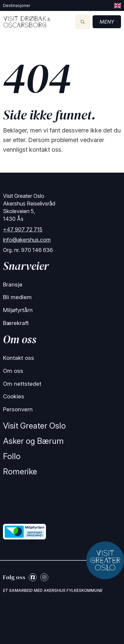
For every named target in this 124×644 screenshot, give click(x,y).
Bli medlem (17, 297)
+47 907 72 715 (23, 229)
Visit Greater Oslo (34, 426)
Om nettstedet (22, 384)
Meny (107, 22)
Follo (12, 456)
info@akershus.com (27, 240)
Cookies (14, 396)
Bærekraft (16, 323)
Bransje (13, 284)
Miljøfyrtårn (18, 310)
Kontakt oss (19, 358)
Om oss (13, 371)
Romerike (20, 472)
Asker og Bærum (33, 441)
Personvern (18, 409)
